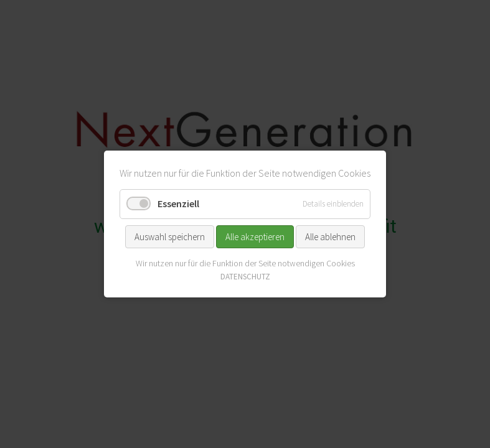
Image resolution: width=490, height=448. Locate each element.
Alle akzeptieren (255, 236)
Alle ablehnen (330, 236)
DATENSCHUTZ (245, 277)
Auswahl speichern (170, 236)
